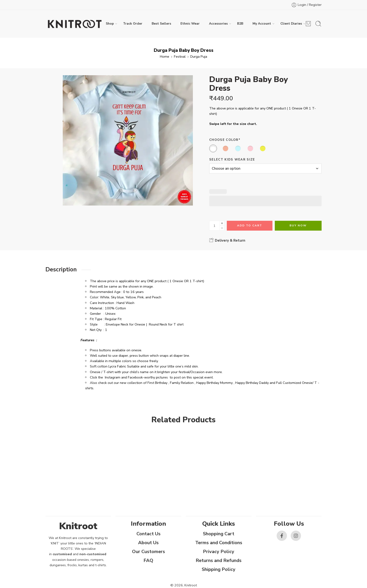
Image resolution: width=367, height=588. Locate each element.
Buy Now (298, 225)
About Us (148, 543)
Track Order (133, 24)
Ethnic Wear (190, 24)
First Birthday (157, 383)
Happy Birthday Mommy (214, 383)
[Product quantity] (215, 226)
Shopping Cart (219, 534)
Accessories (218, 24)
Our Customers (149, 552)
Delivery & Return (227, 240)
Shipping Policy (219, 569)
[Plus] (222, 223)
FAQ (148, 560)
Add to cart (250, 225)
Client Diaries (291, 24)
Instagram (113, 377)
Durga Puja (199, 56)
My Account (262, 24)
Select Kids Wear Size (232, 160)
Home (165, 56)
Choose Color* (225, 140)
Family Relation (182, 383)
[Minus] (222, 228)
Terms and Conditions (219, 543)
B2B (240, 24)
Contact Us (149, 534)
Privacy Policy (219, 552)
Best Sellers (161, 24)
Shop (110, 24)
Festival (180, 56)
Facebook (135, 377)
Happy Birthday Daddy (252, 383)
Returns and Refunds (219, 560)
